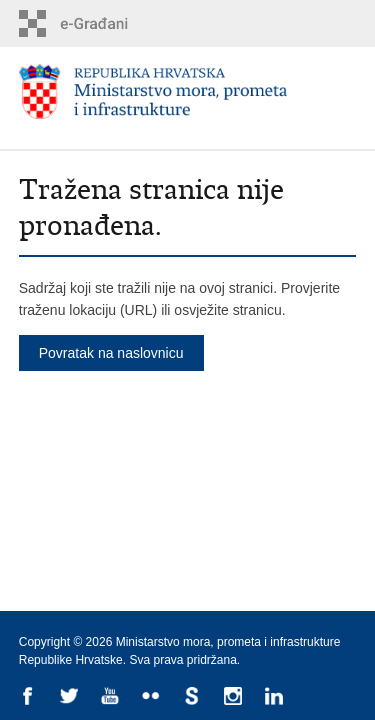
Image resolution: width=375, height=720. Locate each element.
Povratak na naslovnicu (111, 353)
